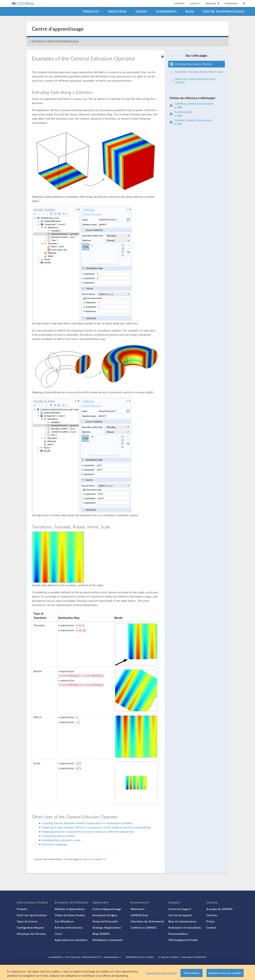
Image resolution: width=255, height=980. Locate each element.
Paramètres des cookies (162, 973)
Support (179, 3)
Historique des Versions (31, 934)
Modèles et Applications (70, 909)
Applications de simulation (71, 940)
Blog (190, 11)
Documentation (178, 934)
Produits (91, 11)
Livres (58, 934)
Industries (117, 11)
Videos (141, 11)
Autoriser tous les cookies (225, 973)
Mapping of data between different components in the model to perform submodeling (96, 827)
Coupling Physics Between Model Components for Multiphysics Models (87, 823)
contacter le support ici (94, 859)
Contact (195, 3)
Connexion (231, 3)
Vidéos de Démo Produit (70, 915)
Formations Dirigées (105, 915)
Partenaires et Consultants (185, 928)
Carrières (212, 915)
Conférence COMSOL (144, 928)
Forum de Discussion (105, 921)
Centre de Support (180, 909)
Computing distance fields (58, 836)
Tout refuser (192, 973)
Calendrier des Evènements (147, 921)
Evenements (166, 11)
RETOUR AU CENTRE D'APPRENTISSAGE (55, 41)
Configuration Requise (31, 928)
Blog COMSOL (101, 934)
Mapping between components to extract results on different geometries (88, 832)
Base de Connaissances (182, 921)
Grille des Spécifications (32, 915)
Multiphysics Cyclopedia (108, 940)
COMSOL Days (139, 915)
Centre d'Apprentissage (224, 11)
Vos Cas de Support (180, 915)
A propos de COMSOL (220, 909)
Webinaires (138, 909)
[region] (127, 972)
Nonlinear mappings (54, 844)
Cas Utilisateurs (64, 921)
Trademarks (111, 957)
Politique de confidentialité (83, 957)
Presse (210, 921)
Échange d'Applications (107, 928)
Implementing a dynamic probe (61, 840)
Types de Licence (27, 921)
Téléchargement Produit (183, 940)
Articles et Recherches (69, 928)
